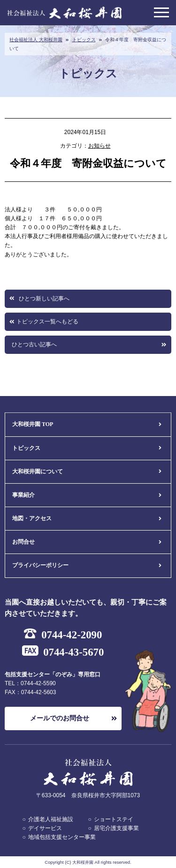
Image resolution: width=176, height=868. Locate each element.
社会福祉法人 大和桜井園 (36, 40)
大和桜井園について (38, 471)
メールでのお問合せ (60, 718)
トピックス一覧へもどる (47, 322)
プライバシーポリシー (40, 565)
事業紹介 (23, 495)
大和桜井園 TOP (33, 424)
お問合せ (23, 542)
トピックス (84, 40)
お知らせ (99, 146)
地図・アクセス (32, 518)
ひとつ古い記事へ (34, 344)
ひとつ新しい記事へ (44, 299)
